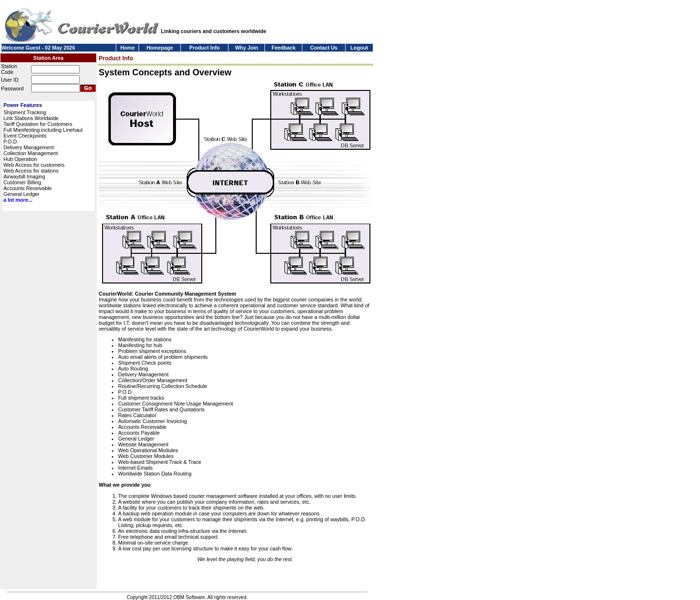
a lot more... (18, 200)
